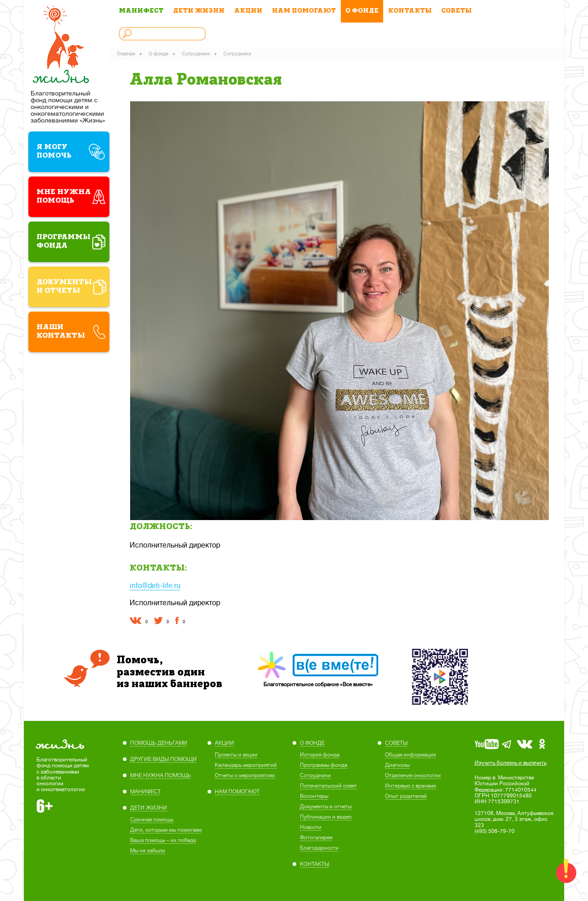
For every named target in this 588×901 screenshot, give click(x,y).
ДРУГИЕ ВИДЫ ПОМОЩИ (163, 757)
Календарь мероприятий (246, 763)
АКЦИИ (248, 11)
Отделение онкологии (413, 773)
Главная (128, 53)
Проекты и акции (236, 752)
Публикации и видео (326, 815)
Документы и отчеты (326, 804)
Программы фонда (323, 763)
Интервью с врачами (411, 783)
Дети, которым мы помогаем (166, 828)
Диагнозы (397, 763)
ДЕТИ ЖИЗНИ (199, 11)
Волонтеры (314, 794)
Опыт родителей (406, 794)
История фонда (320, 752)
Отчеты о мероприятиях (245, 773)
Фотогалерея (316, 835)
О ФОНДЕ (362, 11)
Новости (311, 825)
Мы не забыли (148, 848)
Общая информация (410, 752)
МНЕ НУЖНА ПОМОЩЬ (161, 773)
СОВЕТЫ (457, 11)
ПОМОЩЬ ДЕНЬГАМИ (159, 741)
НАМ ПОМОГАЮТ (304, 11)
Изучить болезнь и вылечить (511, 761)
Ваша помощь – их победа (163, 838)
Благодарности (319, 846)
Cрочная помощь (152, 817)
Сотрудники (198, 53)
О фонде (160, 53)
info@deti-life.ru (155, 583)
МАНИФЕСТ (141, 11)
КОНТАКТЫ (410, 11)
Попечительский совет (328, 783)
